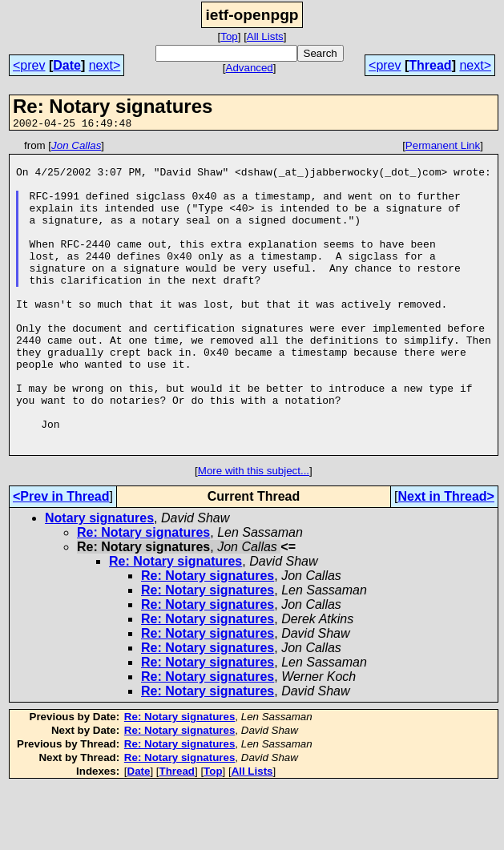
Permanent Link (443, 148)
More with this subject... (254, 533)
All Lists (265, 36)
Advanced (250, 68)
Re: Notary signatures (143, 595)
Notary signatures (99, 580)
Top (229, 36)
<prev (29, 65)
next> (105, 65)
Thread (430, 65)
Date (67, 65)
